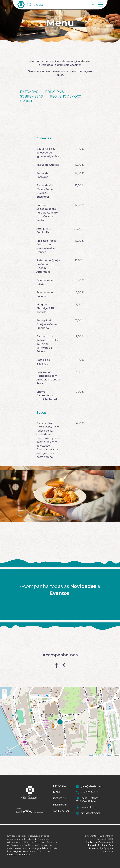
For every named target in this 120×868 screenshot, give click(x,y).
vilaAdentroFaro (87, 807)
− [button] (4, 696)
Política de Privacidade (99, 842)
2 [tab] (101, 494)
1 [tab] (101, 487)
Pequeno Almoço (66, 96)
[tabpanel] (60, 494)
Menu (57, 792)
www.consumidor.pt (19, 855)
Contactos (60, 811)
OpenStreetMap (104, 755)
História (59, 786)
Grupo (26, 101)
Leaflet (92, 755)
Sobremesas (31, 96)
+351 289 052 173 (88, 792)
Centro (50, 842)
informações (14, 851)
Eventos (59, 799)
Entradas (29, 92)
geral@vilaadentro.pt (90, 786)
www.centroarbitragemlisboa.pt (33, 848)
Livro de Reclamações (100, 845)
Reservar (60, 805)
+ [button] (4, 692)
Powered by (96, 848)
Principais (54, 92)
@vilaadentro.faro (88, 813)
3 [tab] (101, 501)
